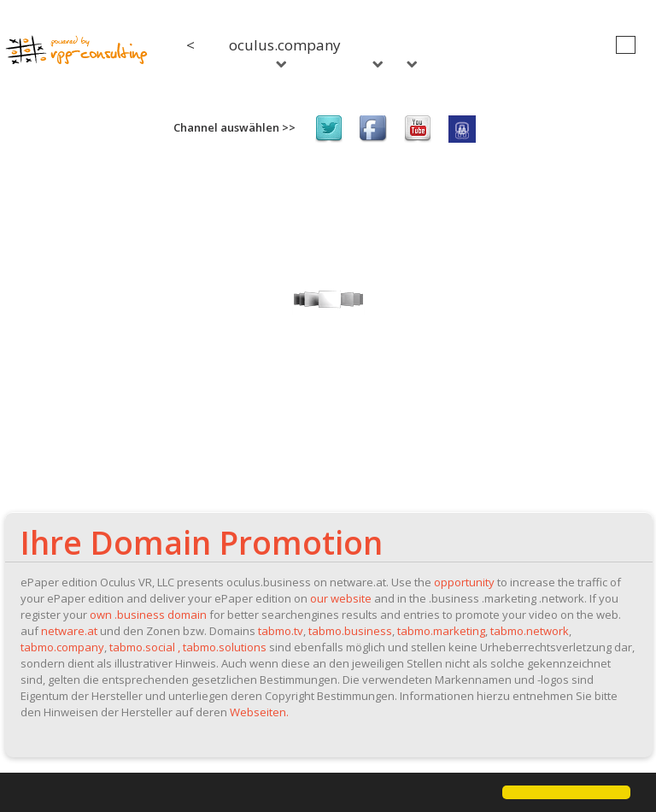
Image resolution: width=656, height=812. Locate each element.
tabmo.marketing (441, 631)
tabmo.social (142, 647)
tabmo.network (530, 631)
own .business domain (148, 615)
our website (341, 598)
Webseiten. (259, 712)
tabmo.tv (281, 631)
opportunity (464, 582)
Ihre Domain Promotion (202, 542)
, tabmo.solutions (222, 647)
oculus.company (285, 51)
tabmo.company (62, 647)
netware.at (69, 631)
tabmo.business (350, 631)
